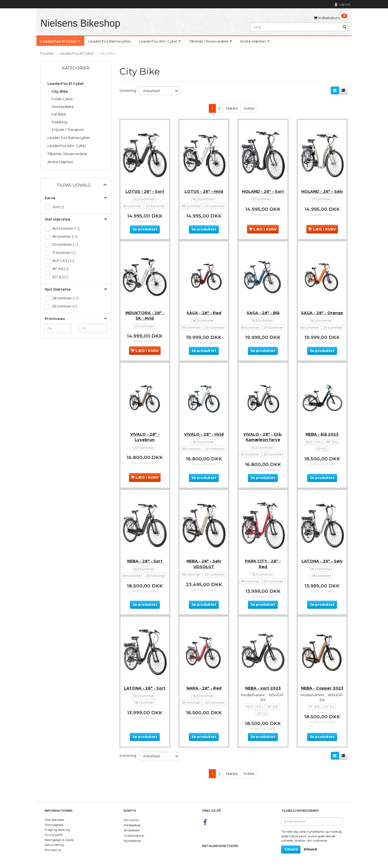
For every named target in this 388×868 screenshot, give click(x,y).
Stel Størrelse (54, 820)
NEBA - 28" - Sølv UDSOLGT (204, 576)
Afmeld (310, 849)
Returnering (54, 845)
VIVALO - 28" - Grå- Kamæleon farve (263, 444)
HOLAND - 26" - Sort (263, 189)
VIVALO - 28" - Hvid (204, 442)
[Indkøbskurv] (331, 17)
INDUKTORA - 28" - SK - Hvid (145, 318)
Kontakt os (53, 850)
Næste (232, 108)
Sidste (249, 108)
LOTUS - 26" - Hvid (204, 189)
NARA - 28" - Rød (204, 705)
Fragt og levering (57, 830)
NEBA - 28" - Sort (145, 573)
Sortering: (128, 90)
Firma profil (54, 835)
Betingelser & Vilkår (59, 840)
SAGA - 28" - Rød (204, 315)
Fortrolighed (54, 825)
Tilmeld (291, 849)
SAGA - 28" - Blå (263, 315)
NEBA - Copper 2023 (322, 705)
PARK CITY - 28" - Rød (263, 576)
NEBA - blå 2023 (322, 442)
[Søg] (344, 27)
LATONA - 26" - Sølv (322, 573)
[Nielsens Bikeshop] (80, 23)
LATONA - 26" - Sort (145, 705)
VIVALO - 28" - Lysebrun (145, 444)
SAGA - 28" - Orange (322, 315)
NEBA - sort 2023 (263, 705)
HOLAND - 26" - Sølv (322, 189)
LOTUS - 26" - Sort (145, 189)
